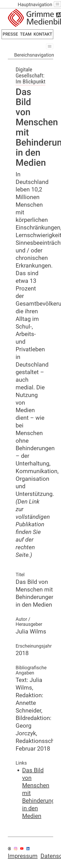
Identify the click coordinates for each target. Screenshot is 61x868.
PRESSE (10, 34)
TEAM (26, 34)
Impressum (23, 856)
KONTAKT (43, 34)
